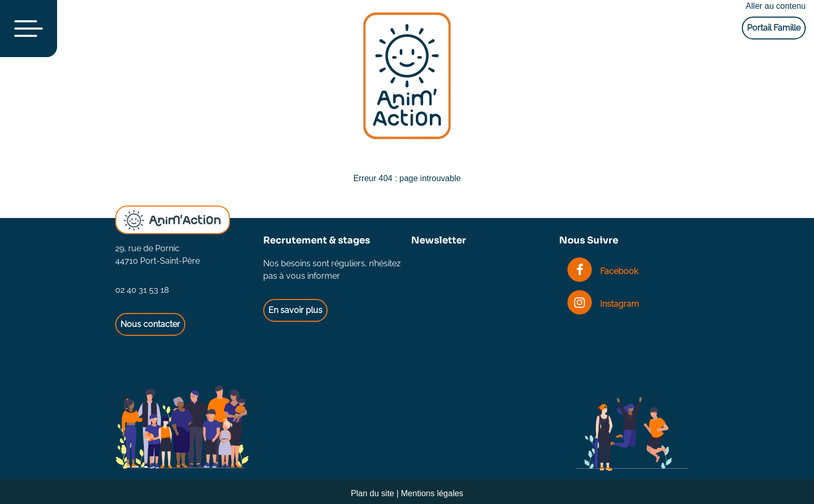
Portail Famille (774, 28)
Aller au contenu (776, 6)
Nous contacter (150, 324)
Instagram (603, 304)
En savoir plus (295, 310)
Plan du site (373, 493)
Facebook (603, 271)
